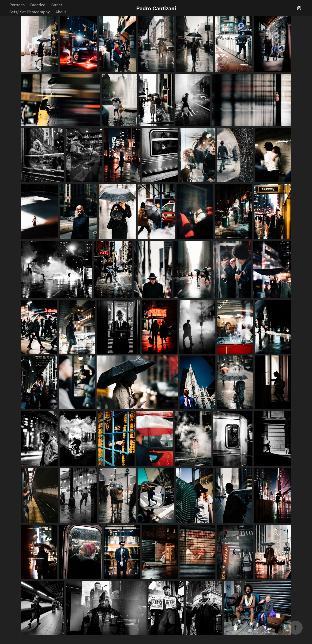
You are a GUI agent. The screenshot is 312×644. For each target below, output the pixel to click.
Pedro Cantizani (156, 8)
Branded (38, 5)
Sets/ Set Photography (30, 12)
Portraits (17, 5)
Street (57, 5)
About (61, 12)
